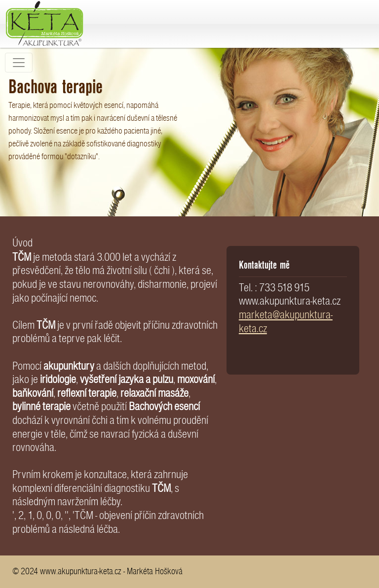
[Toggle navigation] (19, 63)
